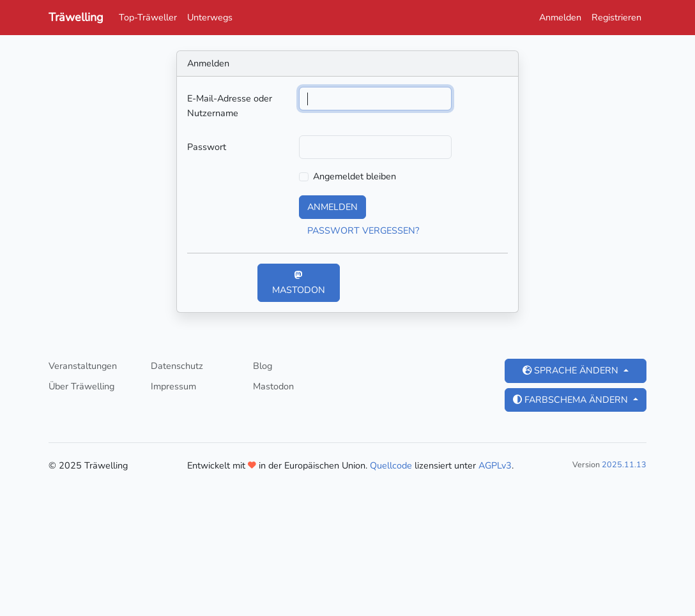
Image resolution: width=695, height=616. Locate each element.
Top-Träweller (148, 17)
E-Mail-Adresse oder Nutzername (230, 106)
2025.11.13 (624, 464)
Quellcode (391, 465)
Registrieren (616, 17)
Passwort (207, 147)
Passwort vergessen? (363, 230)
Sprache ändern (572, 370)
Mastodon (299, 283)
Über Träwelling (81, 386)
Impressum (173, 386)
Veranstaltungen (83, 366)
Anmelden (560, 17)
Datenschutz (177, 366)
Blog (263, 366)
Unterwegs (210, 17)
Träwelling (76, 17)
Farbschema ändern (572, 400)
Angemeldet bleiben (355, 176)
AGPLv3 (495, 465)
